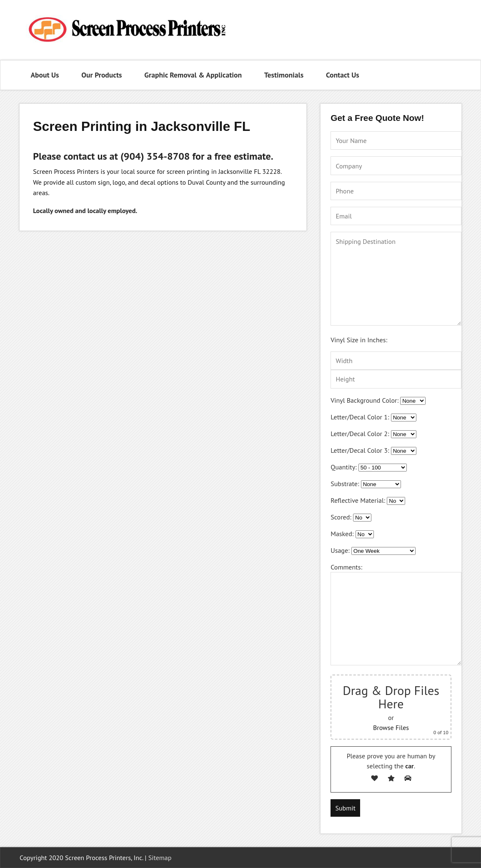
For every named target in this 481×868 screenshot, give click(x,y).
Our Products (101, 75)
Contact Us (343, 75)
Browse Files (391, 728)
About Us (45, 75)
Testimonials (284, 75)
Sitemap (160, 858)
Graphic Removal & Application (193, 75)
